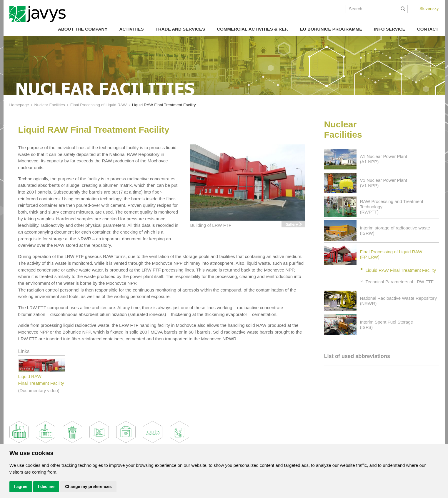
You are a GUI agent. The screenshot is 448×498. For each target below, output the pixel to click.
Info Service (389, 29)
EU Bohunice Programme (331, 29)
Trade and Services (180, 29)
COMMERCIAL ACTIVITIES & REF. (253, 29)
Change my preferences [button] (88, 487)
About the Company (83, 29)
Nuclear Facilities (50, 105)
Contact (428, 29)
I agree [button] (21, 487)
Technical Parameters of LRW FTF (400, 282)
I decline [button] (46, 487)
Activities (131, 29)
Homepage (19, 105)
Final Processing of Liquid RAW (99, 105)
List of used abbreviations (357, 356)
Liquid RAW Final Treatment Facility (401, 270)
